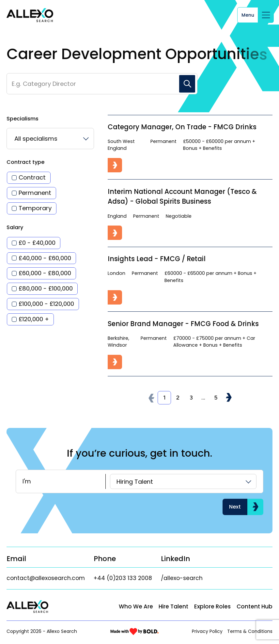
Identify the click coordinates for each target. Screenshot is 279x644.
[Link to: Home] (30, 15)
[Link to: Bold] (134, 631)
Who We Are (136, 606)
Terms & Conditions (250, 631)
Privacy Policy (207, 631)
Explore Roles (212, 606)
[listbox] (50, 139)
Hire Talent (173, 606)
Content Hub (255, 606)
